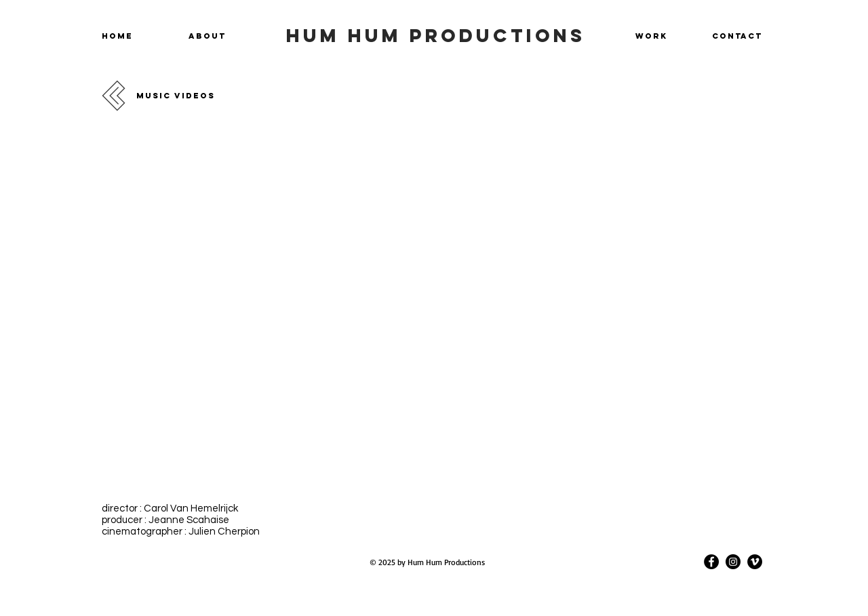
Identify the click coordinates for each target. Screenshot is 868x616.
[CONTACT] (733, 36)
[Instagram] (733, 562)
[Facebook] (711, 562)
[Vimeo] (755, 562)
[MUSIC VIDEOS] (183, 96)
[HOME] (119, 36)
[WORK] (649, 36)
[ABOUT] (210, 36)
